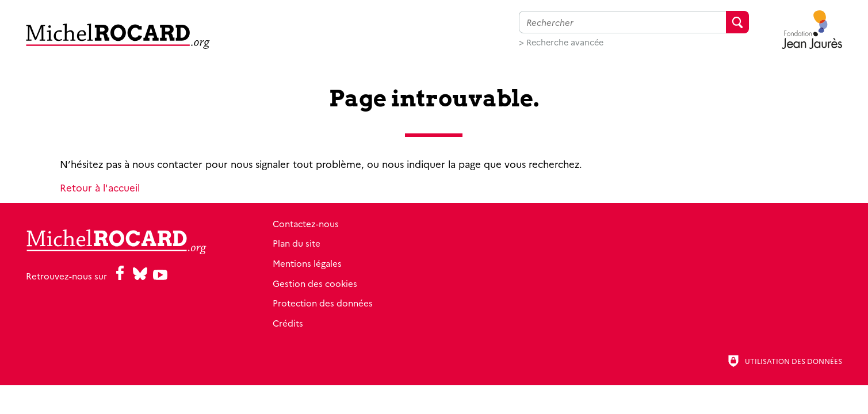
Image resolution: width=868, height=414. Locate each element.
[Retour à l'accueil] (118, 36)
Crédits (288, 323)
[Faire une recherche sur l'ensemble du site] (622, 22)
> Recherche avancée (561, 42)
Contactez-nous (306, 223)
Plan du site (297, 243)
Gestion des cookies (315, 283)
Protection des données (323, 303)
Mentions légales (307, 263)
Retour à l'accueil (100, 187)
